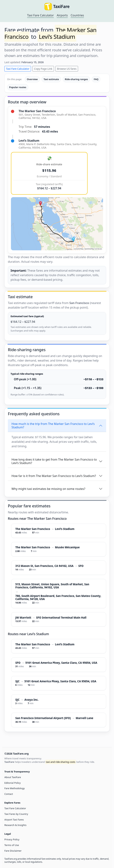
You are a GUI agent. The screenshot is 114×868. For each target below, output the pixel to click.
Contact (9, 794)
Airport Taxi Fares (14, 820)
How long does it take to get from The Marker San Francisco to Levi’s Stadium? (54, 461)
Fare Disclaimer (13, 851)
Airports (62, 15)
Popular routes (18, 87)
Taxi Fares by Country (16, 814)
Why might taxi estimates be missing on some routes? (48, 489)
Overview (32, 79)
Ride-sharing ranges (76, 79)
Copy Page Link (43, 69)
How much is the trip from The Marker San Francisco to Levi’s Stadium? (53, 426)
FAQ (96, 79)
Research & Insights (15, 825)
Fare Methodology (15, 788)
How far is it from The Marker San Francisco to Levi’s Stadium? (54, 476)
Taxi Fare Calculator (40, 15)
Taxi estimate (51, 79)
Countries (77, 15)
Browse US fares (67, 69)
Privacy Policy (12, 839)
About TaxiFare (13, 777)
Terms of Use (12, 845)
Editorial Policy (12, 783)
